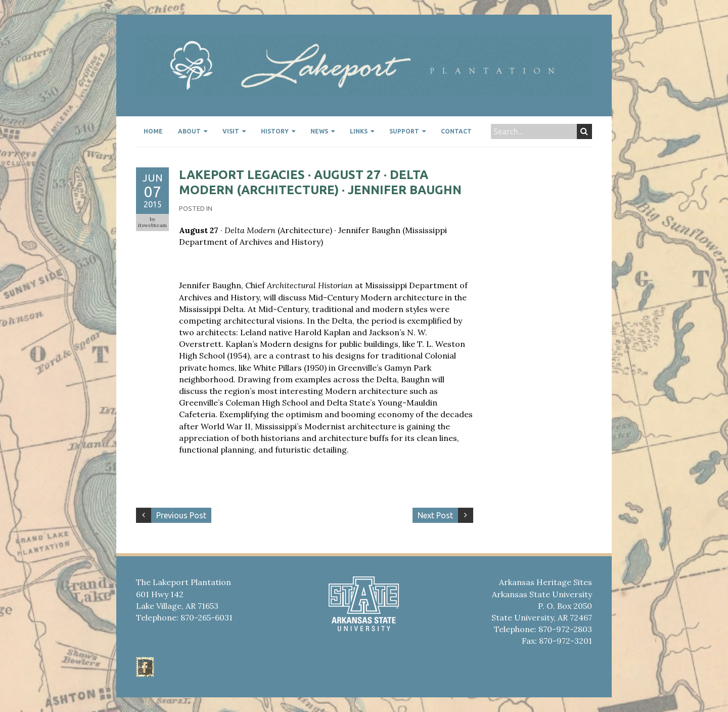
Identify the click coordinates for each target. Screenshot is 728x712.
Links (359, 131)
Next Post (435, 515)
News (319, 131)
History (275, 131)
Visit (231, 131)
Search (584, 131)
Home (153, 131)
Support (404, 131)
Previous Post (181, 515)
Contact (456, 131)
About (189, 131)
